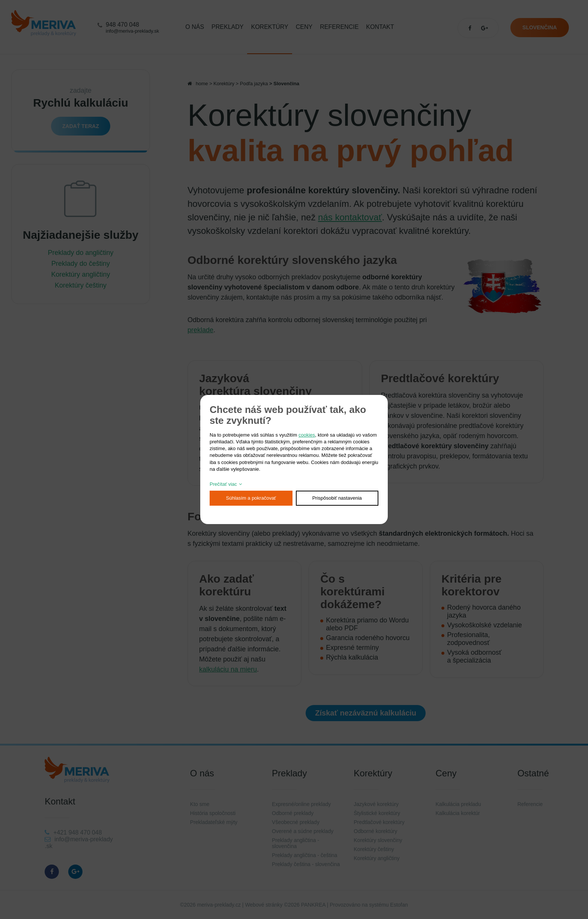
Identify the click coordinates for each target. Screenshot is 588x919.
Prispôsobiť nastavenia (337, 498)
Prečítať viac (223, 484)
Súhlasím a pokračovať (251, 498)
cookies (307, 435)
